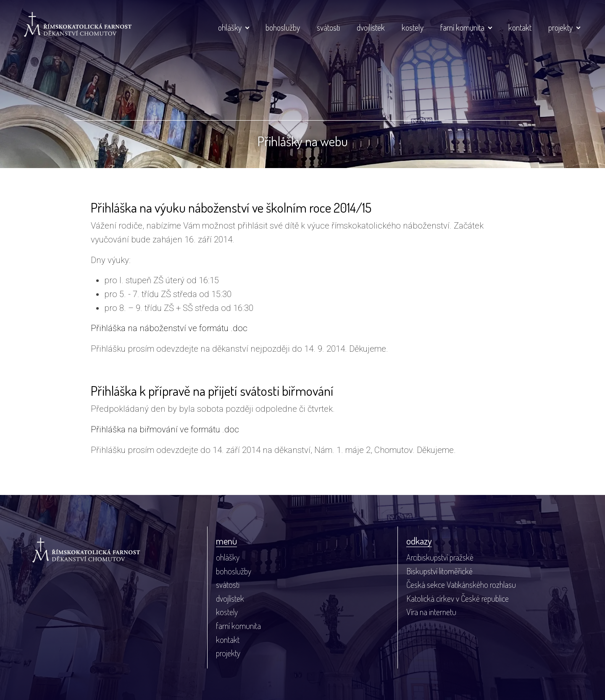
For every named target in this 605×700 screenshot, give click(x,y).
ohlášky (230, 27)
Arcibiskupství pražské (440, 557)
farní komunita (462, 27)
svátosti (328, 27)
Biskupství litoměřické (439, 571)
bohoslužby (283, 27)
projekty (560, 27)
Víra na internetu (431, 612)
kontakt (520, 27)
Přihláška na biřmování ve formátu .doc (165, 429)
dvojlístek (371, 27)
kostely (413, 27)
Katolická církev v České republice (458, 598)
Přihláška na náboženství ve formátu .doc (169, 328)
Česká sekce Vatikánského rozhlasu (461, 584)
